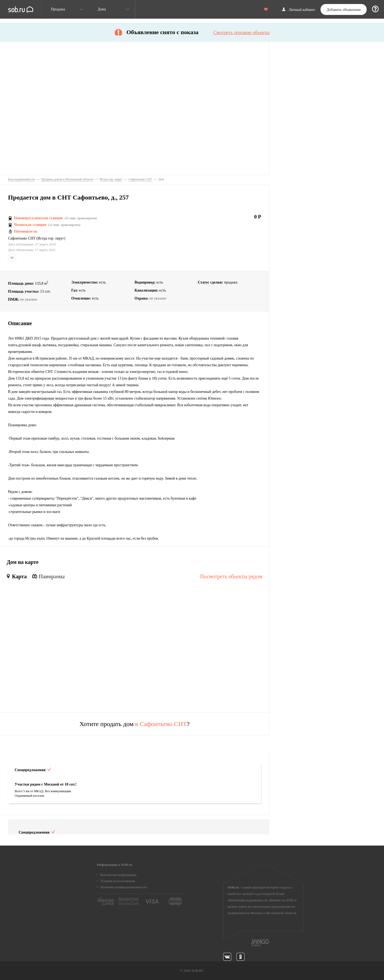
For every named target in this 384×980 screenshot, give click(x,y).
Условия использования (118, 881)
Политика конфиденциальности (124, 887)
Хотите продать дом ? (135, 724)
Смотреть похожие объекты (241, 33)
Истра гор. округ (51, 238)
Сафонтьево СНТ (22, 238)
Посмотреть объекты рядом (231, 576)
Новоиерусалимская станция (38, 218)
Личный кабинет (302, 10)
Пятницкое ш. (26, 232)
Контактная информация (118, 875)
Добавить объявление (344, 10)
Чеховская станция (30, 225)
